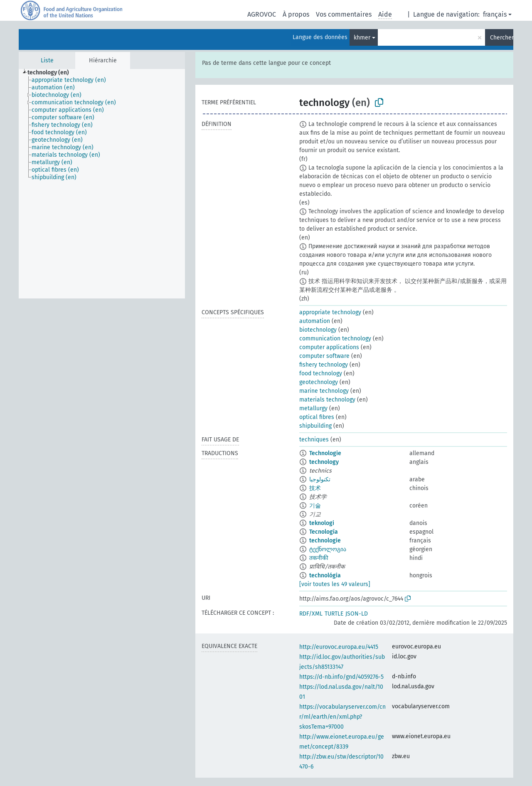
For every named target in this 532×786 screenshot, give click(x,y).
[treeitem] (52, 73)
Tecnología (324, 532)
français (495, 14)
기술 (315, 506)
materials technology (327, 400)
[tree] (102, 184)
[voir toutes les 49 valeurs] (335, 584)
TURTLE (334, 614)
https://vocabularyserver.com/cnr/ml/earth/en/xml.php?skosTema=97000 (342, 717)
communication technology (335, 339)
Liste (47, 60)
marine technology (324, 391)
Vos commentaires (344, 14)
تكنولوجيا (320, 479)
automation (315, 321)
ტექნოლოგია (328, 549)
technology (324, 462)
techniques (314, 440)
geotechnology (319, 382)
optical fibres (317, 417)
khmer (362, 38)
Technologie (325, 453)
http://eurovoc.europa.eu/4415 (339, 647)
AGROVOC (262, 14)
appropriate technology (330, 312)
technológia (325, 575)
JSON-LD (357, 614)
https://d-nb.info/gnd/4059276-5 (341, 677)
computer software (324, 356)
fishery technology (324, 365)
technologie (325, 541)
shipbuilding (315, 426)
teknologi (322, 523)
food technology (321, 373)
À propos (296, 14)
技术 (315, 488)
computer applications (329, 347)
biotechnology (318, 330)
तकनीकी (319, 558)
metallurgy (313, 408)
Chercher (502, 38)
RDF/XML (311, 614)
